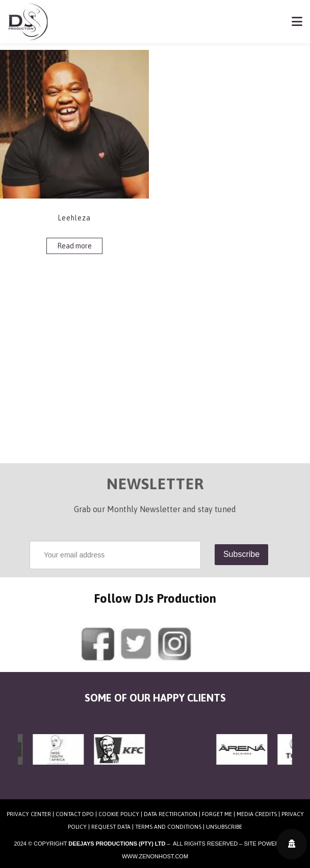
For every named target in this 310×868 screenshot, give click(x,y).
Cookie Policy (119, 814)
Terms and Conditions (168, 827)
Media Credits (257, 814)
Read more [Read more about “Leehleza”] (74, 246)
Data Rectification (171, 814)
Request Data (111, 827)
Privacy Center (29, 814)
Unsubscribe (224, 827)
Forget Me (217, 814)
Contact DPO (75, 814)
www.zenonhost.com (155, 856)
